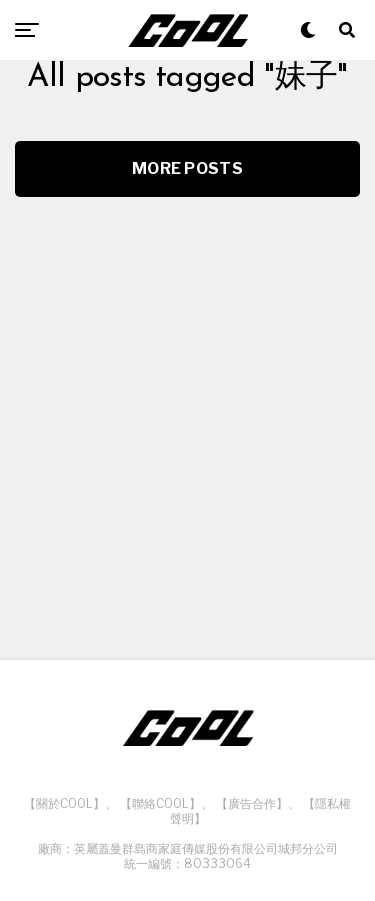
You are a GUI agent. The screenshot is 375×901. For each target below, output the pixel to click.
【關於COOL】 (64, 803)
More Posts (187, 168)
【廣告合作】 (252, 803)
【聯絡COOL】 (160, 803)
